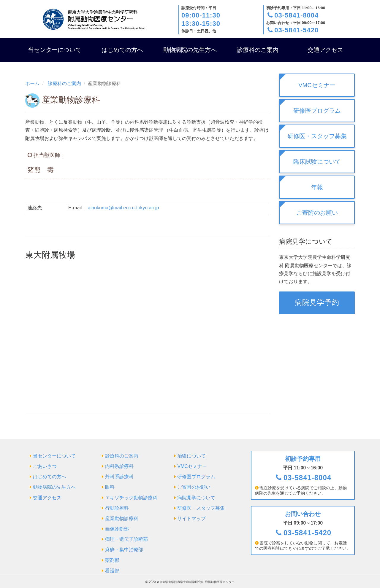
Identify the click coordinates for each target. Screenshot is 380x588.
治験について (191, 456)
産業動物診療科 (122, 518)
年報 (317, 187)
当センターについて (55, 50)
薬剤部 (112, 560)
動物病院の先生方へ (190, 50)
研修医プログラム (317, 111)
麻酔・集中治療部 (124, 550)
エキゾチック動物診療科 (131, 498)
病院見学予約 (317, 302)
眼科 (110, 487)
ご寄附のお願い (317, 213)
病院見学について (196, 498)
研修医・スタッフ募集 (317, 136)
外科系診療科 (119, 477)
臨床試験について (317, 162)
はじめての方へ (122, 50)
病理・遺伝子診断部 (126, 539)
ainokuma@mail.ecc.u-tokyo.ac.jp (123, 208)
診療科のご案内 (258, 50)
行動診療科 (117, 508)
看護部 (112, 571)
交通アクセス (325, 50)
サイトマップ (191, 518)
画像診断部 (117, 529)
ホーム (32, 83)
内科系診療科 (119, 466)
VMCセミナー (317, 85)
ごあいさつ (45, 466)
